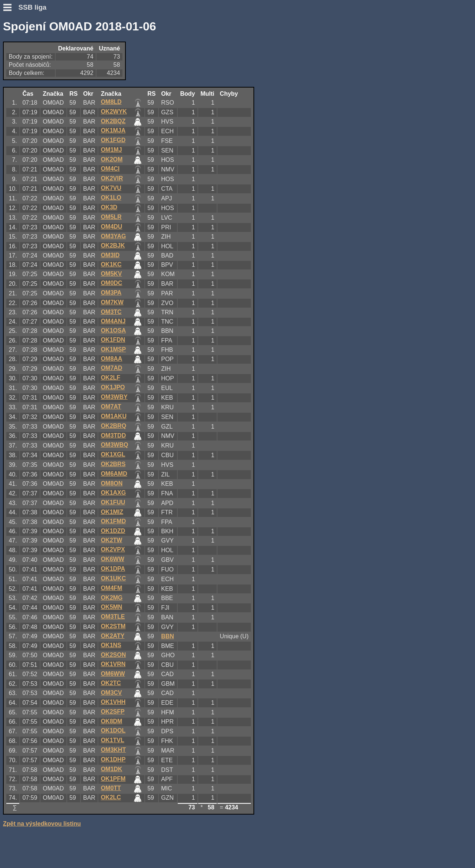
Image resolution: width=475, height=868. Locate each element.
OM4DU (112, 227)
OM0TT (111, 788)
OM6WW (113, 674)
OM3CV (112, 693)
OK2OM (112, 159)
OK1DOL (113, 731)
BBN (168, 636)
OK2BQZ (113, 121)
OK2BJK (113, 245)
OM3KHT (114, 750)
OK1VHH (113, 702)
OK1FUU (113, 502)
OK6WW (113, 559)
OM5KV (112, 274)
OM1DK (112, 769)
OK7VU (111, 188)
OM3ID (110, 255)
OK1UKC (114, 578)
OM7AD (112, 368)
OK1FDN (113, 340)
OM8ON (112, 483)
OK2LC (111, 797)
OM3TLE (113, 617)
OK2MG (112, 598)
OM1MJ (112, 150)
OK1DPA (113, 569)
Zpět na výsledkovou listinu (42, 824)
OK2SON (114, 655)
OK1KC (111, 264)
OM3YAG (114, 236)
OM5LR (111, 217)
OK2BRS (113, 464)
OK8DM (112, 721)
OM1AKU (114, 416)
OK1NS (111, 645)
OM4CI (110, 169)
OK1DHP (113, 759)
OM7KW (112, 302)
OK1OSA (114, 330)
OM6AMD (114, 474)
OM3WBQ (115, 445)
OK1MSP (114, 349)
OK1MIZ (112, 512)
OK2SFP (113, 712)
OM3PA (111, 293)
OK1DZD (113, 531)
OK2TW (112, 540)
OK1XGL (113, 454)
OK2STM (113, 626)
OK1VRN (113, 664)
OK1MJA (113, 130)
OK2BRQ (114, 426)
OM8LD (111, 102)
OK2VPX (113, 549)
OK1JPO (113, 387)
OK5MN (112, 607)
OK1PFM (113, 779)
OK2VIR (112, 178)
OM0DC (112, 283)
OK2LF (111, 378)
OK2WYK (114, 112)
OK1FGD (113, 140)
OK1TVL (113, 740)
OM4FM (112, 588)
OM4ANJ (113, 321)
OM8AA (112, 359)
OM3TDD (114, 435)
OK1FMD (114, 521)
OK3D (109, 207)
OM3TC (111, 312)
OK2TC (111, 683)
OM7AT (111, 407)
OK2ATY (113, 636)
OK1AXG (114, 493)
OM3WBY (114, 397)
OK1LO (111, 198)
